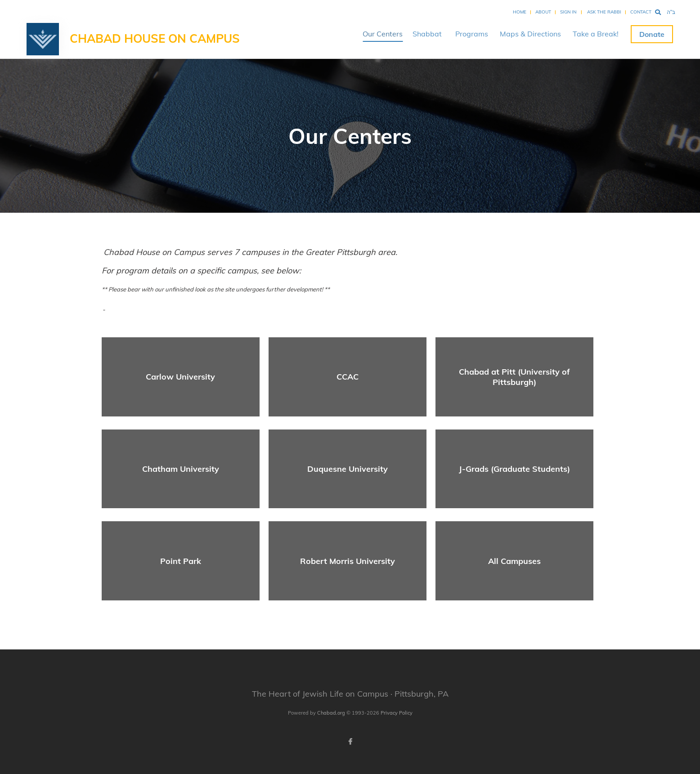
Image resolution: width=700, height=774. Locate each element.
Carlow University (180, 377)
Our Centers (383, 34)
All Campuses (514, 561)
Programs (472, 34)
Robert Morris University (348, 561)
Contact (641, 12)
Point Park (181, 561)
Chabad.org (331, 713)
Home (520, 12)
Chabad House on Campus (155, 38)
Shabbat (427, 34)
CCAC (348, 377)
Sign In (568, 12)
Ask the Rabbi (604, 12)
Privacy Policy (397, 713)
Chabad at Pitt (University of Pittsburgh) (514, 377)
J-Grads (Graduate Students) (514, 469)
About (543, 12)
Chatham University (181, 469)
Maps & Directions (530, 34)
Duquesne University (348, 469)
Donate (652, 34)
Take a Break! (596, 34)
